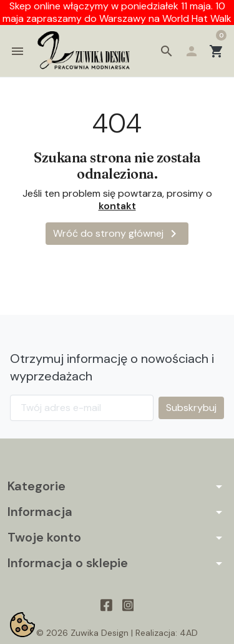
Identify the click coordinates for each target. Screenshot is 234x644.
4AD (189, 633)
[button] (167, 51)
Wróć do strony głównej (117, 234)
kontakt (117, 206)
